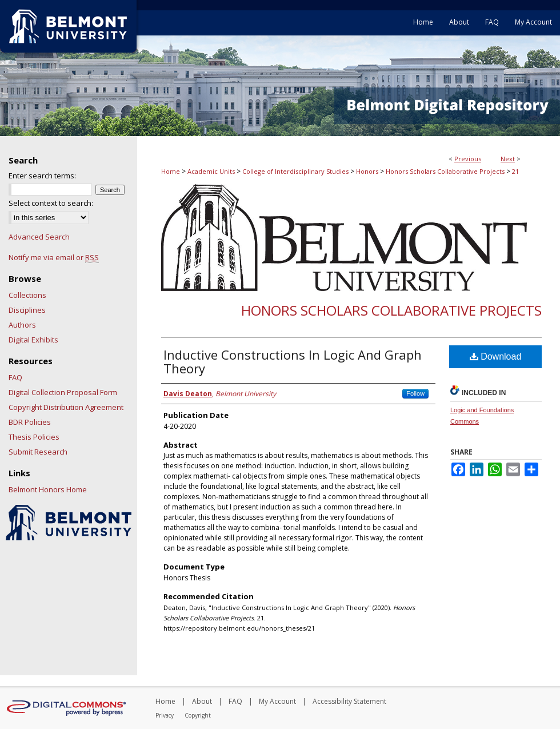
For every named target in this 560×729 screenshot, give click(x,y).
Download (496, 356)
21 (515, 171)
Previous (468, 159)
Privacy (165, 715)
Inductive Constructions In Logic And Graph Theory (293, 361)
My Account (277, 701)
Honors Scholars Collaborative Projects (445, 171)
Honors (367, 171)
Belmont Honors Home (48, 489)
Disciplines (27, 310)
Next (508, 159)
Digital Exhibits (33, 340)
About (202, 701)
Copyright (198, 715)
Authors (22, 325)
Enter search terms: (42, 176)
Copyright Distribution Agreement (66, 407)
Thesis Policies (34, 437)
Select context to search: (51, 203)
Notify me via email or (54, 257)
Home (171, 171)
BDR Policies (30, 422)
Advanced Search (39, 237)
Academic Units (211, 171)
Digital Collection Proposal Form (63, 392)
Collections (27, 295)
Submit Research (38, 452)
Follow (415, 393)
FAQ (15, 377)
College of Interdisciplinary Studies (295, 171)
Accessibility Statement (349, 701)
